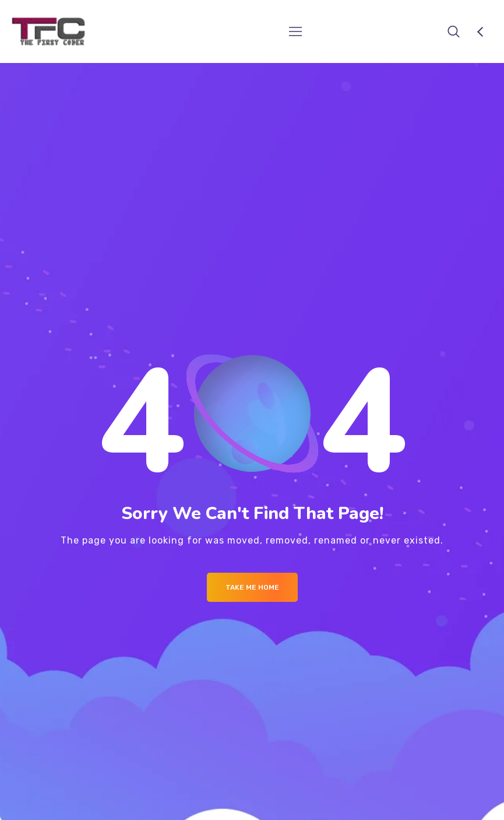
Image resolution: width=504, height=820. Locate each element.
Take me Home (252, 587)
